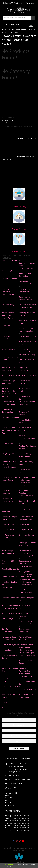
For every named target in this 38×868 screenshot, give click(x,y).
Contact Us (9, 798)
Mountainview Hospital (10, 375)
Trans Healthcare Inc (10, 577)
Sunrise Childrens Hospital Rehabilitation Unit (10, 430)
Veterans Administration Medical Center (25, 671)
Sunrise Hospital (9, 530)
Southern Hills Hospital (28, 689)
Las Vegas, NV (19, 730)
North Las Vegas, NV (19, 736)
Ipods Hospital (26, 582)
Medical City (7, 587)
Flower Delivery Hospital (17, 30)
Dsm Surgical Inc (26, 407)
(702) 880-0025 (17, 3)
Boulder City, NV (19, 720)
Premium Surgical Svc (11, 687)
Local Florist (10, 805)
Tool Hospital (25, 404)
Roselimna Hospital (10, 279)
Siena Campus (8, 326)
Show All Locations (19, 748)
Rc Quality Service (27, 496)
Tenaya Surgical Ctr (10, 619)
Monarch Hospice (9, 467)
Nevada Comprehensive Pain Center (27, 438)
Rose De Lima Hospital (28, 375)
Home (4, 30)
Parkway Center (9, 443)
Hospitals (9, 800)
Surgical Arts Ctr (26, 530)
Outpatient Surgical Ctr (10, 569)
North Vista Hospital (10, 294)
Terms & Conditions (12, 793)
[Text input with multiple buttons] (17, 18)
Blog (7, 795)
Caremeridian (8, 540)
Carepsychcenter (26, 650)
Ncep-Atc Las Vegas (27, 655)
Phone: (4, 123)
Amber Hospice (8, 402)
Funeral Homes (11, 803)
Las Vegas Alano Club (11, 417)
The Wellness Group (28, 355)
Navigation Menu (12, 25)
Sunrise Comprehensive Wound (7, 705)
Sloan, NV (19, 741)
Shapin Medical (26, 566)
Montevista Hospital (28, 402)
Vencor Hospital (26, 577)
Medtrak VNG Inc (27, 268)
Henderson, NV (19, 725)
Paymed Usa (7, 650)
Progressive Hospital (28, 579)
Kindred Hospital (26, 556)
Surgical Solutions (9, 404)
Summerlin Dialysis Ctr (10, 645)
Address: (5, 120)
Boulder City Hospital (11, 260)
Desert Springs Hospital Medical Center (8, 553)
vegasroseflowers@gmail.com (19, 779)
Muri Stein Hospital (27, 653)
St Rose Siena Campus (27, 336)
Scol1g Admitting (9, 318)
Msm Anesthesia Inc (28, 676)
